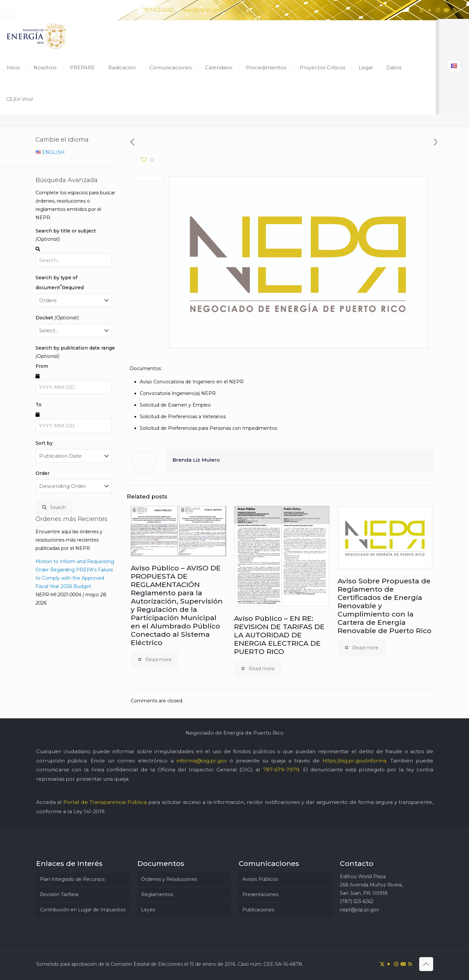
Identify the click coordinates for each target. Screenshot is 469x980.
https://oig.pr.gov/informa (354, 761)
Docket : (57, 318)
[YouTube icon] (430, 10)
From (42, 366)
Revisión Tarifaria (59, 894)
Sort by (44, 443)
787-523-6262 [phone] (158, 10)
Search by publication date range (75, 352)
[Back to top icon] (426, 964)
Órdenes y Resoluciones (169, 879)
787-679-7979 (281, 770)
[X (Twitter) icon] (421, 10)
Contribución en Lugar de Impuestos (83, 910)
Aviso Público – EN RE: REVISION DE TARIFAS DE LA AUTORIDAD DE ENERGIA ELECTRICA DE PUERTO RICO (279, 635)
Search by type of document (60, 283)
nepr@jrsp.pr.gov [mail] (201, 10)
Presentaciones (260, 894)
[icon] (446, 10)
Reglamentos (157, 894)
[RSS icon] (455, 10)
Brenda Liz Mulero (196, 460)
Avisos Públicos (260, 879)
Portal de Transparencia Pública (105, 802)
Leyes (148, 910)
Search (54, 507)
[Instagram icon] (438, 10)
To (39, 405)
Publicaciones (258, 910)
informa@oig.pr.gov (202, 761)
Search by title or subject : (66, 235)
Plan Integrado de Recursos (72, 879)
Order (42, 473)
